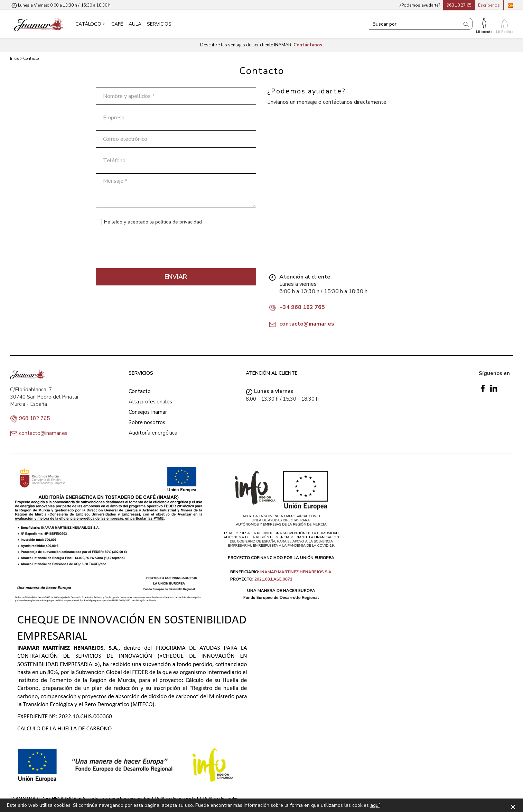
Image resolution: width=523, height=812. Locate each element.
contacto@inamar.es (307, 324)
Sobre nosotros (147, 422)
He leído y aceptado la (153, 222)
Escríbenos (489, 5)
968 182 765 (34, 418)
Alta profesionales (150, 402)
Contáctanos (308, 45)
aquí (375, 805)
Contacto (140, 391)
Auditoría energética (153, 433)
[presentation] (148, 249)
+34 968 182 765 (302, 307)
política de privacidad (179, 222)
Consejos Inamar (148, 412)
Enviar (176, 277)
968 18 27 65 (459, 5)
